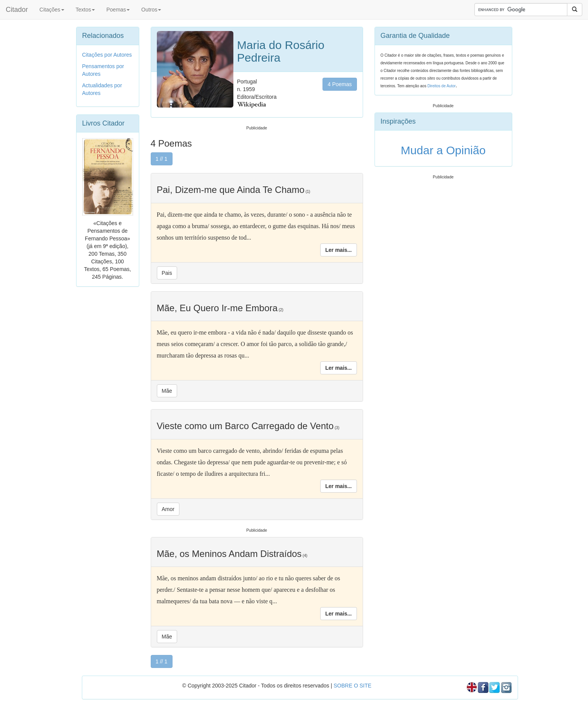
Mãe (167, 391)
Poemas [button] (118, 10)
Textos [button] (85, 10)
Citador (17, 10)
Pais (167, 273)
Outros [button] (151, 10)
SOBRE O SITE (353, 686)
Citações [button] (52, 10)
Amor (168, 509)
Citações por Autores (107, 55)
